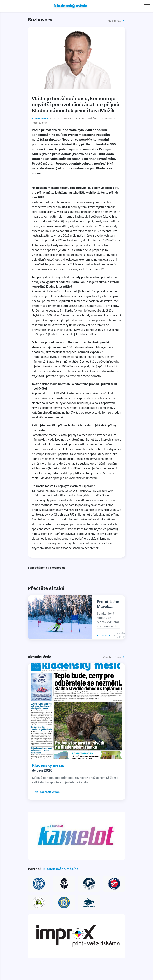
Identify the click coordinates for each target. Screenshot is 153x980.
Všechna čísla (114, 657)
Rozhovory (40, 118)
